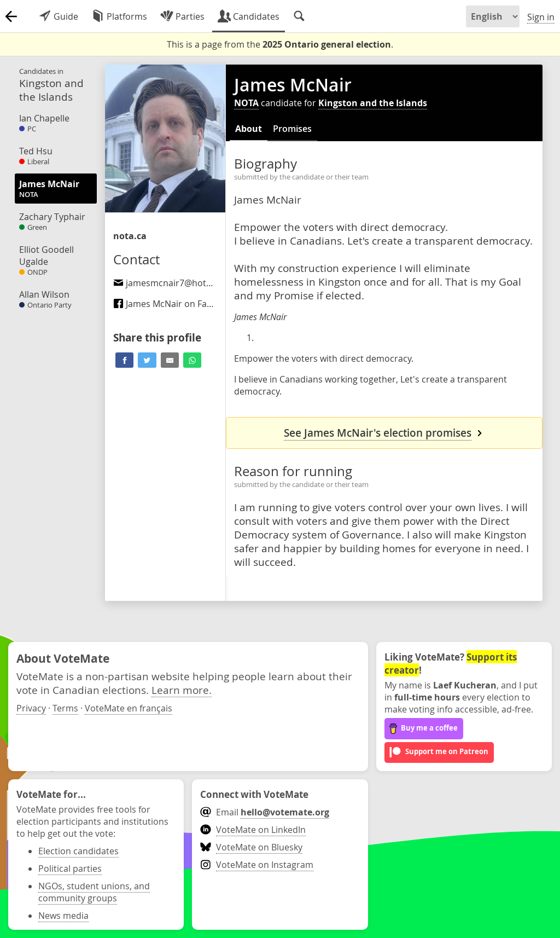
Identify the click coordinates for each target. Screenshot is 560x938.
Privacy (31, 708)
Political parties (70, 868)
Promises (292, 129)
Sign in (541, 17)
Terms (65, 708)
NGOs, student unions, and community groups (94, 892)
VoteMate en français (129, 708)
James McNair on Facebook (175, 304)
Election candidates (78, 851)
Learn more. (182, 690)
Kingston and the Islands (373, 103)
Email (264, 812)
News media (63, 916)
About (249, 129)
